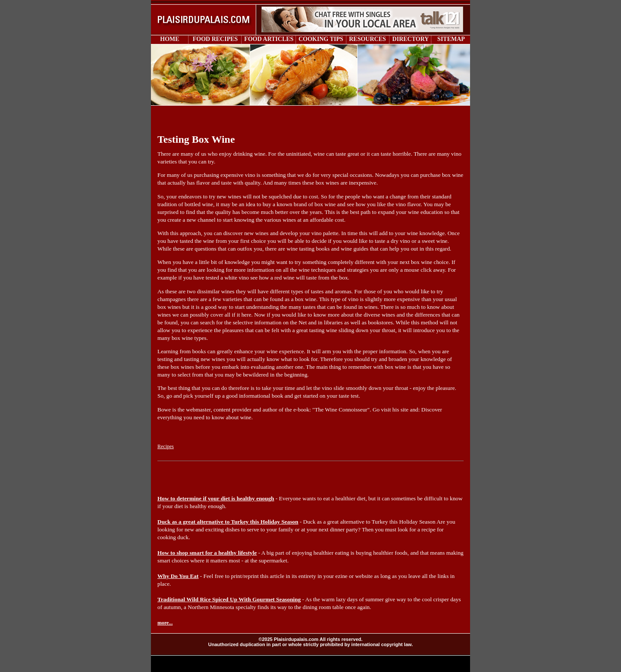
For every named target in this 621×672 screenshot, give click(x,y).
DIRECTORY (411, 39)
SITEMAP (451, 39)
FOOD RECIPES (215, 39)
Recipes (166, 446)
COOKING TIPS (321, 39)
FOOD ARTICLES (269, 39)
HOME (169, 39)
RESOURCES (367, 39)
